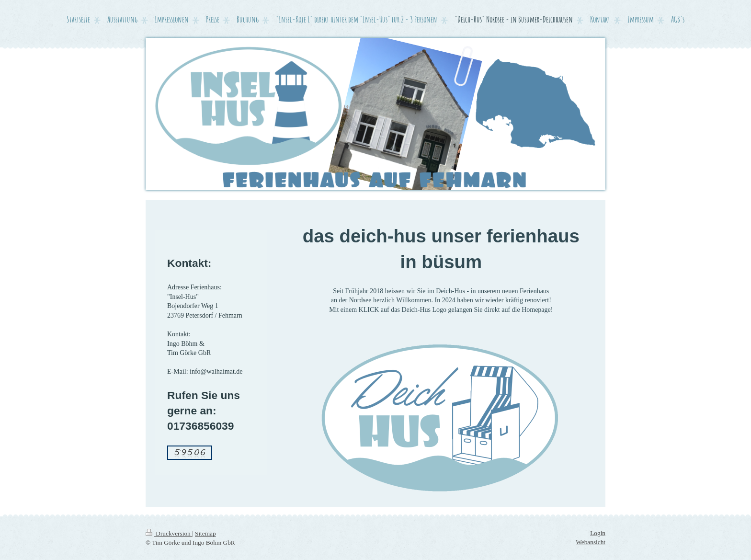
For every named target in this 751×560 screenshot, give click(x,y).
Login (598, 533)
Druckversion (169, 533)
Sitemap (205, 533)
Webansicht (591, 542)
